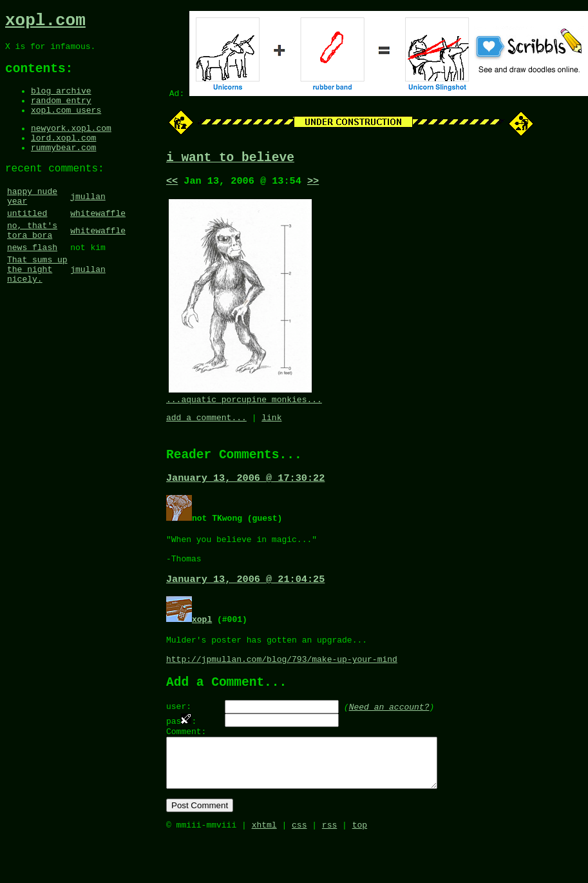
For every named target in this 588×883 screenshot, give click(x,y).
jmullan (88, 222)
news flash (32, 282)
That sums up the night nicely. (37, 307)
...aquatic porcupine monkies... (244, 405)
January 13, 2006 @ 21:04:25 (245, 599)
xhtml (264, 869)
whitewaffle (98, 242)
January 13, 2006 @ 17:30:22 (245, 490)
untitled (27, 242)
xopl (202, 639)
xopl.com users (66, 124)
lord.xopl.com (63, 156)
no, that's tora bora (32, 262)
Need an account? (389, 735)
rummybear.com (63, 168)
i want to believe (230, 160)
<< (172, 185)
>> (313, 185)
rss (329, 869)
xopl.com (45, 23)
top (360, 869)
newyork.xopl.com (71, 144)
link (271, 425)
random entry (61, 113)
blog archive (61, 101)
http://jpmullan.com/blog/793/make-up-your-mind (282, 684)
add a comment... (206, 425)
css (299, 869)
